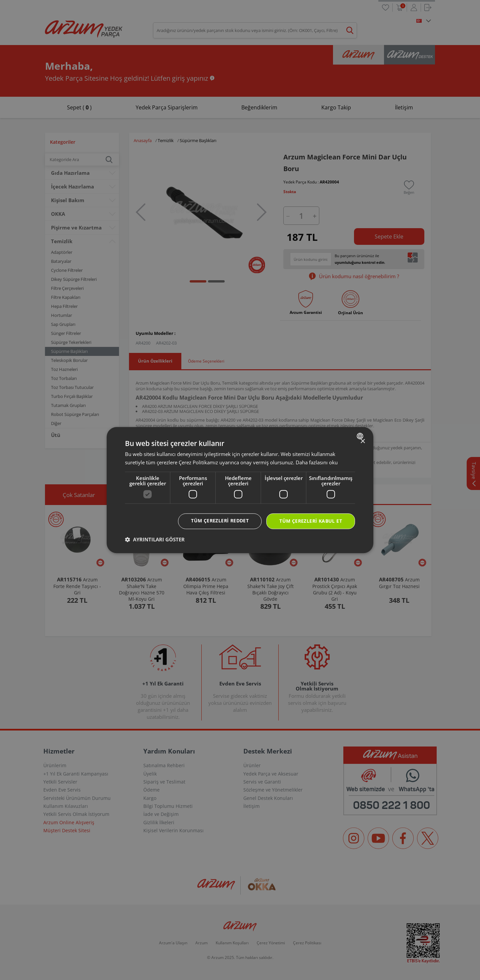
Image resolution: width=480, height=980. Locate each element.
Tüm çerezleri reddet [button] (220, 521)
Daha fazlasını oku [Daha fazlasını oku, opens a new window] (317, 462)
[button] (155, 539)
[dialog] (240, 490)
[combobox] (361, 436)
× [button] (362, 441)
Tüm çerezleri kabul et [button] (311, 521)
